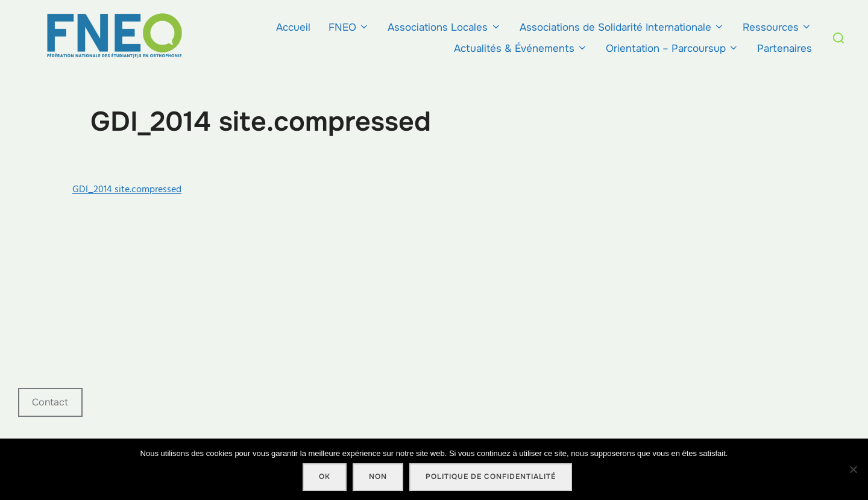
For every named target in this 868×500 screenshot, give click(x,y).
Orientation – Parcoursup (672, 48)
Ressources (777, 27)
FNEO (349, 27)
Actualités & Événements (521, 48)
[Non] (853, 469)
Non (378, 477)
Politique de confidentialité (491, 477)
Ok (325, 477)
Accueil (293, 27)
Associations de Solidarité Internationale (622, 27)
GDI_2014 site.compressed (127, 189)
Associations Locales (444, 27)
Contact (50, 402)
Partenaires (785, 48)
